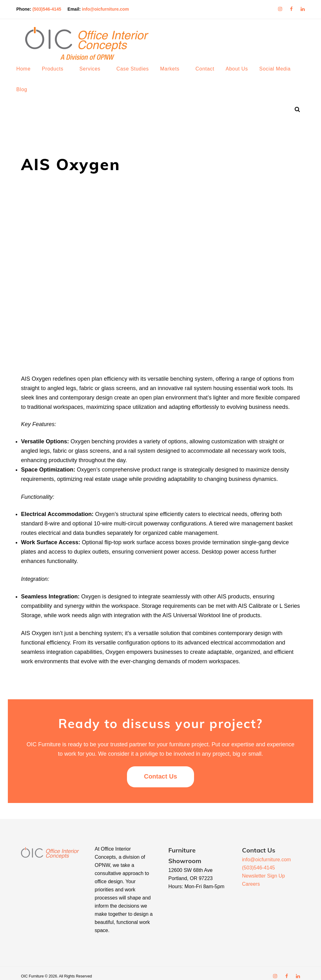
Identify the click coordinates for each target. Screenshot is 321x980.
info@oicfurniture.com (110, 8)
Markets (175, 75)
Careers (251, 878)
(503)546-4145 (51, 8)
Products (57, 75)
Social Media (280, 75)
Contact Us (160, 770)
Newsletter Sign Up (263, 870)
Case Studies (137, 75)
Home (28, 75)
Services (95, 75)
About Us (242, 75)
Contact (210, 75)
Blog (26, 96)
